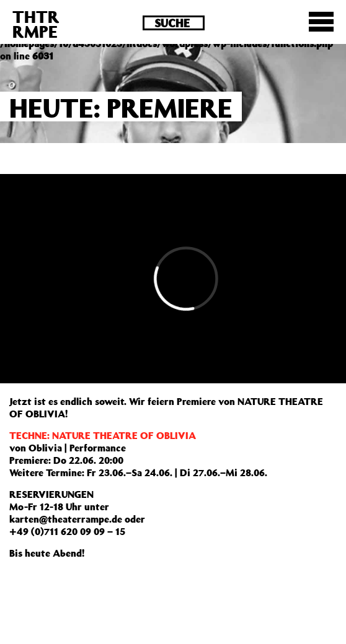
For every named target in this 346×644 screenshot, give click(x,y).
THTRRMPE (36, 24)
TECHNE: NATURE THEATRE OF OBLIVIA (103, 435)
